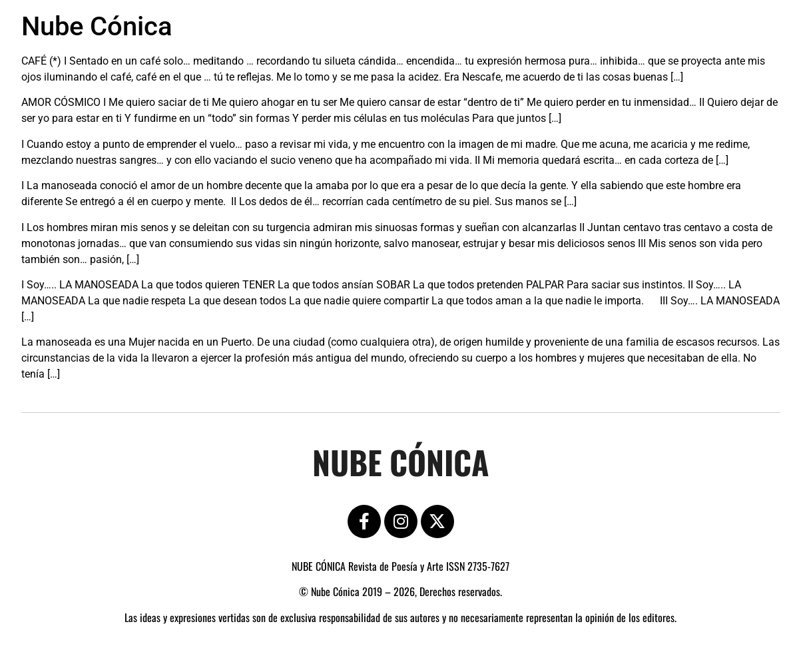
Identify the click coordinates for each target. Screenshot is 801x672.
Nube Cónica (97, 26)
